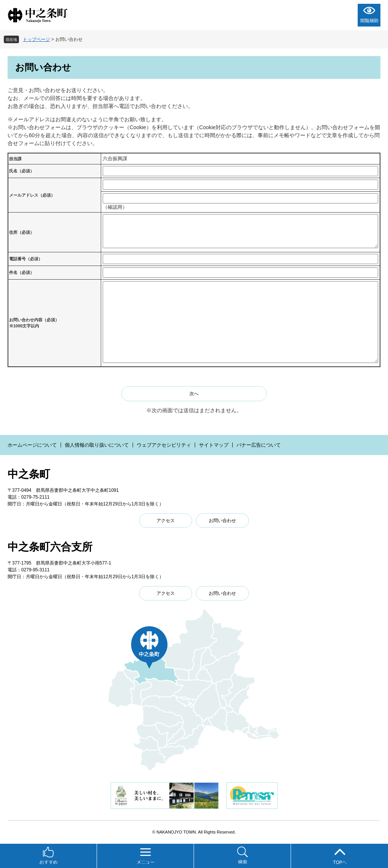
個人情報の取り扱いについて (97, 445)
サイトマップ (214, 445)
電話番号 (26, 259)
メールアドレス (32, 195)
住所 (22, 232)
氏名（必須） (22, 171)
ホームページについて (32, 445)
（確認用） (115, 207)
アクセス (166, 521)
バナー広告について (259, 445)
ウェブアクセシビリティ (164, 445)
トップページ (36, 39)
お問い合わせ (222, 521)
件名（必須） (22, 272)
